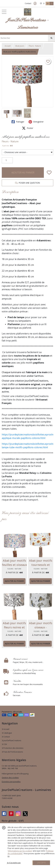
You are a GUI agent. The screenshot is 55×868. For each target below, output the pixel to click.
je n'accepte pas (14, 863)
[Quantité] (7, 160)
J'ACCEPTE (42, 863)
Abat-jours (20, 46)
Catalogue (7, 733)
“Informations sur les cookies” (20, 851)
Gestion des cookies (10, 778)
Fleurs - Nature (35, 46)
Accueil (8, 46)
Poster (28, 128)
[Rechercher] (51, 38)
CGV (4, 744)
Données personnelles (11, 782)
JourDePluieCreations (11, 740)
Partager (18, 122)
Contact (28, 3)
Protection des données (13, 748)
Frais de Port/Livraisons (12, 752)
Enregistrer (36, 122)
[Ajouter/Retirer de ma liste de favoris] (49, 173)
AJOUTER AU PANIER (23, 173)
